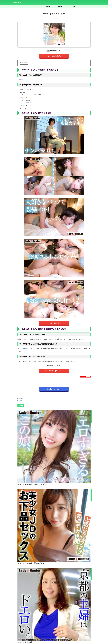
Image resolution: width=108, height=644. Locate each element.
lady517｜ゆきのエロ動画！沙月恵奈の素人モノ (54, 436)
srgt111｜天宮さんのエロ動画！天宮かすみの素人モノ (58, 574)
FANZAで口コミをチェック (54, 369)
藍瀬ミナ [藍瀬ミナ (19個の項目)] (86, 621)
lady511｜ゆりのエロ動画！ (49, 461)
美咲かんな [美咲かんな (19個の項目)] (68, 621)
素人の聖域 (17, 3)
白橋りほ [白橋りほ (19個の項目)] (48, 621)
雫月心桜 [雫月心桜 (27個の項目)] (58, 624)
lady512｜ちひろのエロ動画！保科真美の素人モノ (55, 513)
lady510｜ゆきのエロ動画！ (49, 487)
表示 (26, 62)
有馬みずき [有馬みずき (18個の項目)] (83, 619)
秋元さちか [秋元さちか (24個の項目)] (61, 621)
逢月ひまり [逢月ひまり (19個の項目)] (52, 624)
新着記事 (60, 7)
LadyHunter (29, 102)
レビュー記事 (72, 7)
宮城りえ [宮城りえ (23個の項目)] (62, 619)
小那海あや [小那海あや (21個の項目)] (68, 619)
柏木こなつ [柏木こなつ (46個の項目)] (23, 621)
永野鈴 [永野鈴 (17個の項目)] (38, 621)
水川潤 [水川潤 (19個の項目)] (33, 621)
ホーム (36, 7)
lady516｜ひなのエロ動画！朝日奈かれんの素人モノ (55, 410)
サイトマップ (47, 636)
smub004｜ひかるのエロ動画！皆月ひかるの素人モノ (58, 552)
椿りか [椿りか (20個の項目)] (29, 621)
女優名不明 (20, 79)
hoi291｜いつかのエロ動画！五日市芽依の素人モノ (58, 595)
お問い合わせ (65, 636)
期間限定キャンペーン (29, 347)
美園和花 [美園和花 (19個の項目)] (74, 621)
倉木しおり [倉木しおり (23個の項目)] (25, 619)
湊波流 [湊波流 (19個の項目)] (43, 621)
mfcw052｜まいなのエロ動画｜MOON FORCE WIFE (58, 563)
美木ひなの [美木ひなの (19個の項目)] (80, 621)
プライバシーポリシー (56, 636)
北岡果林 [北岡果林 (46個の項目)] (38, 619)
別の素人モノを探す (54, 387)
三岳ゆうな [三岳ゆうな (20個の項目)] (19, 619)
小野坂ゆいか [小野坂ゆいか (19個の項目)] (76, 619)
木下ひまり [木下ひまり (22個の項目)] (89, 619)
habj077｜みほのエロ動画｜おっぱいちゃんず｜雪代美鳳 (58, 584)
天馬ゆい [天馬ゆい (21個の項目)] (50, 619)
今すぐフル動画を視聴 (54, 56)
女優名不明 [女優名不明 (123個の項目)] (56, 619)
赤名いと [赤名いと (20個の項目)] (46, 624)
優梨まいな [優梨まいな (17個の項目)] (32, 619)
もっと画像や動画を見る (54, 322)
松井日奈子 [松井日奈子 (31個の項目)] (16, 621)
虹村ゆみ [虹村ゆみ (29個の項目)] (92, 621)
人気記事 (48, 7)
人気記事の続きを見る (54, 608)
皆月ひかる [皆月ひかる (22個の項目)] (54, 621)
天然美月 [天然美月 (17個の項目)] (44, 619)
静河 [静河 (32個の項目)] (63, 624)
